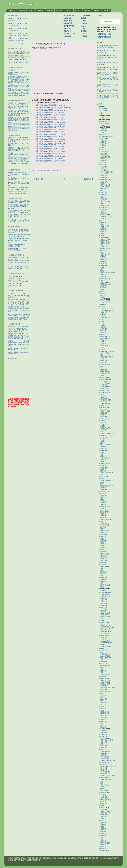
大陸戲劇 (31, 11)
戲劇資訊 (78, 11)
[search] (110, 22)
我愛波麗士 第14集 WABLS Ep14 (18, 266)
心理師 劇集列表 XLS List (16, 276)
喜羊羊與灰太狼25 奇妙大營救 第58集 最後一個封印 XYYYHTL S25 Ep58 (19, 216)
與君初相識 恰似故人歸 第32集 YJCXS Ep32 (50, 132)
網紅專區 (59, 11)
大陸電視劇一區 (104, 34)
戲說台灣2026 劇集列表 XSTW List (19, 51)
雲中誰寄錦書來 (69, 26)
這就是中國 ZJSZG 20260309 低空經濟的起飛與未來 (18, 129)
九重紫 (83, 18)
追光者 (83, 26)
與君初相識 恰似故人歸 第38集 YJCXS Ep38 (50, 117)
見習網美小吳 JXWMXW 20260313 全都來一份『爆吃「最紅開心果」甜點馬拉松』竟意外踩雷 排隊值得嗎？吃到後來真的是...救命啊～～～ (19, 162)
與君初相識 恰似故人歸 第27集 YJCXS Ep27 (50, 144)
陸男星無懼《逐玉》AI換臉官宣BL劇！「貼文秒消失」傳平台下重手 (18, 189)
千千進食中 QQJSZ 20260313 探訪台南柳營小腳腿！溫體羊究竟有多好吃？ (19, 155)
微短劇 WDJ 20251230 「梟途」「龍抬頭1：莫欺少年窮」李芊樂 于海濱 (107, 57)
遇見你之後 (67, 31)
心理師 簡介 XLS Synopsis (16, 279)
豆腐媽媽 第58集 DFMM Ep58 (17, 60)
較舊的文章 (89, 179)
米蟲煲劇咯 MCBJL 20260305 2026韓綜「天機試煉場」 (19, 249)
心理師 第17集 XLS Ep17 (16, 284)
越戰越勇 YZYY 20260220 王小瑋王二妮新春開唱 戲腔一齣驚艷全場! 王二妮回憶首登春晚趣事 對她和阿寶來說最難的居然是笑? (19, 113)
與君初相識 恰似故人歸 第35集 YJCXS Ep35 (50, 125)
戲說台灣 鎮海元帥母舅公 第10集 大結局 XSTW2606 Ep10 (18, 54)
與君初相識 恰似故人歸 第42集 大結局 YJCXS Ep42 (53, 108)
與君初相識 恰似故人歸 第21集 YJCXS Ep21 (50, 156)
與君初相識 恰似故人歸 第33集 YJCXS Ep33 (50, 129)
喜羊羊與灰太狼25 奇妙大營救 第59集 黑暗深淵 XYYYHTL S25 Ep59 (19, 211)
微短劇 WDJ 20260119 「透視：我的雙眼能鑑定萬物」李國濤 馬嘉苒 (108, 69)
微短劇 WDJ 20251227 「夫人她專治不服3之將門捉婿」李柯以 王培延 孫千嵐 (108, 97)
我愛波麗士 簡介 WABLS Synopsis (18, 260)
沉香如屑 (84, 36)
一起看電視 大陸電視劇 (19, 4)
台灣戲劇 (22, 11)
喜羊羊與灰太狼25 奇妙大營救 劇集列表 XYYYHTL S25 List (19, 202)
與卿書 (83, 21)
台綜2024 (97, 11)
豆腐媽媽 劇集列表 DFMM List (17, 58)
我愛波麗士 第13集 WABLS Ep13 (18, 269)
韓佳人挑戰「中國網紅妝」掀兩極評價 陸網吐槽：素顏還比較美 (18, 192)
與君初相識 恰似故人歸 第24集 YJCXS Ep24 (50, 151)
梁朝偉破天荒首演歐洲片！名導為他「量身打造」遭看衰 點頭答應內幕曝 (19, 184)
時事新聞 (87, 11)
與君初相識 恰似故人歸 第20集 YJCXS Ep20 (50, 159)
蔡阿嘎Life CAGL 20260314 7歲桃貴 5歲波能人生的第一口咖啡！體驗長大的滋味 (18, 139)
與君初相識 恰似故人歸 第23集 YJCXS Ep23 (50, 154)
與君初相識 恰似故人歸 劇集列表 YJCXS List (50, 105)
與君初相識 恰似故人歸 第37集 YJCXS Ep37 (50, 120)
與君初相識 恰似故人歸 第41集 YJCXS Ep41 (50, 110)
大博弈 (83, 28)
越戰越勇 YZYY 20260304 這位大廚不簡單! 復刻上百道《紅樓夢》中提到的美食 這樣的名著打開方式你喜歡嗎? (19, 120)
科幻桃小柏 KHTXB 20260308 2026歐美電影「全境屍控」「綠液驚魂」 (19, 240)
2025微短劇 (68, 18)
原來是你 (84, 23)
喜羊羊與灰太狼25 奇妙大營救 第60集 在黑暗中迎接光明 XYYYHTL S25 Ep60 (19, 207)
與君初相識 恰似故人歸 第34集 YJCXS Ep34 (50, 127)
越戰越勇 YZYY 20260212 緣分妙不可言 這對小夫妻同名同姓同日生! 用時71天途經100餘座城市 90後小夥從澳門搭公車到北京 (19, 106)
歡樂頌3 (84, 31)
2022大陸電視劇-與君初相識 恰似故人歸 (49, 171)
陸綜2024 (107, 11)
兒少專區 (69, 11)
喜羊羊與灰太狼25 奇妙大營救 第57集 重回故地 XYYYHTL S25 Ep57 (19, 221)
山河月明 (84, 34)
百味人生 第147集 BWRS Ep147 (18, 62)
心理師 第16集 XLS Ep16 (16, 286)
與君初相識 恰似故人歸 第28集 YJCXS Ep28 (50, 141)
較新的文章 (38, 179)
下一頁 (21, 44)
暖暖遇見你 (67, 28)
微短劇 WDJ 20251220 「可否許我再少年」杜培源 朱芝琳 (108, 86)
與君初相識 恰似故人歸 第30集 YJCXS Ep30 (50, 137)
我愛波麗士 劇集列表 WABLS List (18, 258)
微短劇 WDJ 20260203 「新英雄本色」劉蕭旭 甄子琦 (108, 74)
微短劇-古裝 (68, 23)
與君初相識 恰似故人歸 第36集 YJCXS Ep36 (50, 122)
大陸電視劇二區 (104, 37)
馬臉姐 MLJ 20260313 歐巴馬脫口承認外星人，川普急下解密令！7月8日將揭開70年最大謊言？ (19, 149)
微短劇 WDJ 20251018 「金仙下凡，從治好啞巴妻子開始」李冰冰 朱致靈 (108, 80)
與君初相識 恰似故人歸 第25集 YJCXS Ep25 (50, 149)
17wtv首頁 (12, 11)
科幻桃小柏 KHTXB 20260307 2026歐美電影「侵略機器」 (19, 245)
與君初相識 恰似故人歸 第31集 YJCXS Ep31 (50, 134)
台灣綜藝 (40, 11)
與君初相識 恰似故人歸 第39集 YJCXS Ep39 (50, 115)
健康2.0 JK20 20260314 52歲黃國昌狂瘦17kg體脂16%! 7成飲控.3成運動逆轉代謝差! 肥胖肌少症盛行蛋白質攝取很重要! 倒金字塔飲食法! (19, 93)
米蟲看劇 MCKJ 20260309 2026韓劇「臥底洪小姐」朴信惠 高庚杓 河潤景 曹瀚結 (19, 231)
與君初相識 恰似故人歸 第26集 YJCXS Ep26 (50, 146)
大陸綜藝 (50, 11)
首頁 (63, 179)
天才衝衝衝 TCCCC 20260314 (17, 70)
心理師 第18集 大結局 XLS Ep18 (18, 281)
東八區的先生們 (69, 34)
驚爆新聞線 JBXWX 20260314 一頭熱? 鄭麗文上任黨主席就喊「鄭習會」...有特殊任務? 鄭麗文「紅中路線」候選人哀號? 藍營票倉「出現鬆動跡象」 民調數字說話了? (19, 80)
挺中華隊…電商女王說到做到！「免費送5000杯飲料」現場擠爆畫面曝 (18, 174)
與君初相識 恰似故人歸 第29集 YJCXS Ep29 (50, 139)
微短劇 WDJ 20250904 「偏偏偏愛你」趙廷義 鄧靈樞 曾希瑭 (108, 46)
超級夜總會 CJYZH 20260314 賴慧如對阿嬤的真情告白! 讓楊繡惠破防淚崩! (19, 87)
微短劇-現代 (68, 21)
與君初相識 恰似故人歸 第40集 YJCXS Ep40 (50, 112)
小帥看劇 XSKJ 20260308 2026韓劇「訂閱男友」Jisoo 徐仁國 (19, 236)
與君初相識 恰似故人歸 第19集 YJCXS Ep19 (50, 161)
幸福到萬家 (67, 36)
